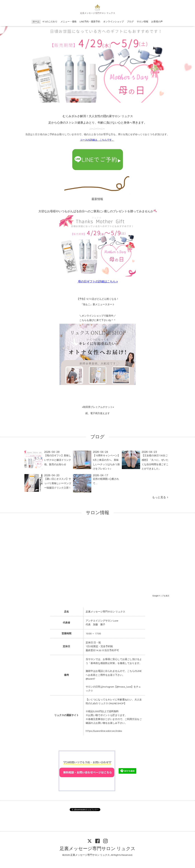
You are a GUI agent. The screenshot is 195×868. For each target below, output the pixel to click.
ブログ (130, 22)
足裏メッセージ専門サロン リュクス (97, 849)
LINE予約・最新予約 (90, 22)
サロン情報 (142, 22)
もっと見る (160, 497)
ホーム (36, 22)
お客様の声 (157, 22)
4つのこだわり (50, 22)
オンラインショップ (114, 22)
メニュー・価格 (69, 22)
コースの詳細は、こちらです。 (97, 140)
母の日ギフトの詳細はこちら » (98, 282)
